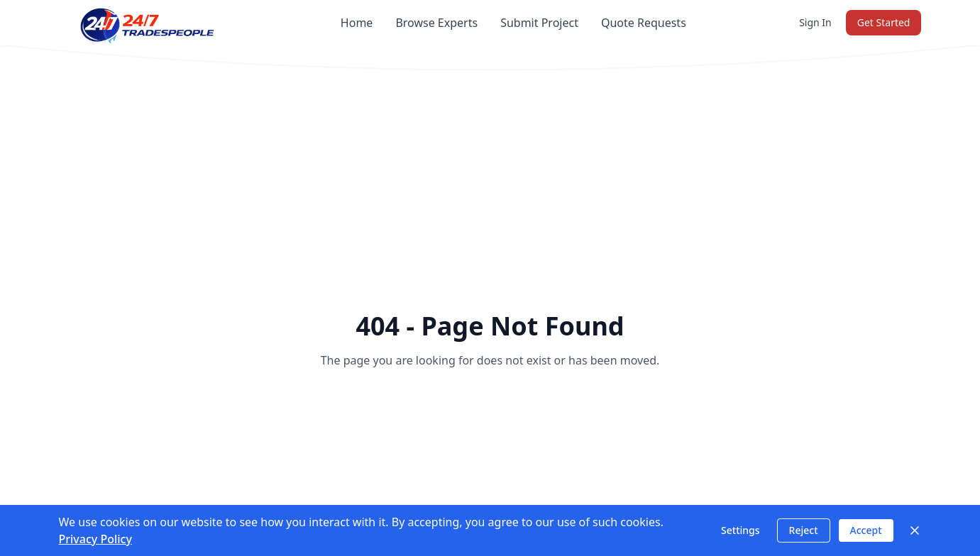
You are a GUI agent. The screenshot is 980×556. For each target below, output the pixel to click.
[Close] (915, 530)
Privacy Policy (95, 539)
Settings (740, 530)
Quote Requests (644, 23)
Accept (866, 530)
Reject (804, 530)
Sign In (815, 22)
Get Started (884, 22)
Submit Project (539, 23)
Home (357, 23)
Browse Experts (436, 23)
